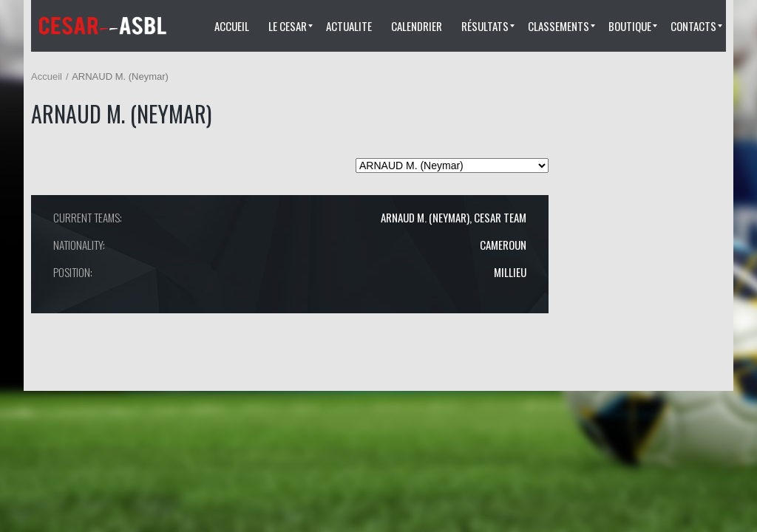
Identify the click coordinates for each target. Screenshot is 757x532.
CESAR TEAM (500, 217)
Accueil (47, 76)
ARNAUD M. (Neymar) (425, 217)
